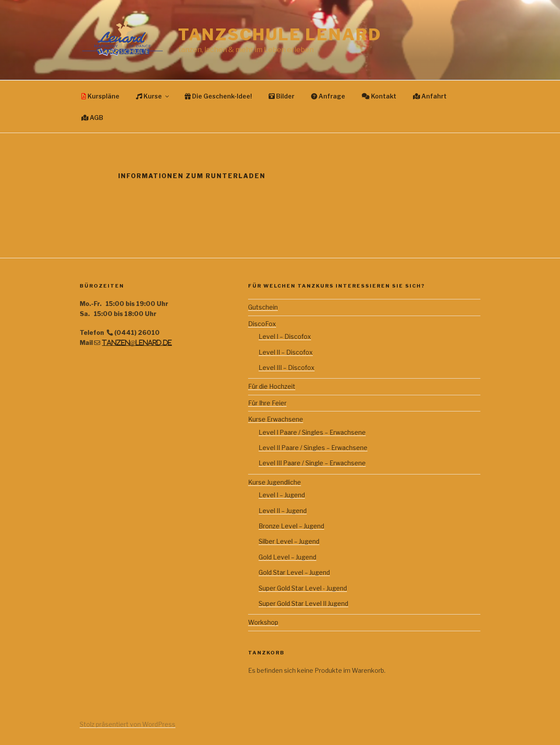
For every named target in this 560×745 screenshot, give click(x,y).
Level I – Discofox (285, 336)
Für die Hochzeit (272, 386)
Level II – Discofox (286, 352)
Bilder (282, 96)
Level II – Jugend (283, 511)
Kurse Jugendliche (275, 482)
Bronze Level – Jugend (291, 526)
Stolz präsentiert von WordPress (128, 724)
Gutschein (263, 307)
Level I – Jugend (282, 495)
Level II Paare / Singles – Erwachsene (313, 448)
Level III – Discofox (287, 367)
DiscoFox (262, 324)
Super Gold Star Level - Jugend (303, 588)
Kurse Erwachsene (276, 419)
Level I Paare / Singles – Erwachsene (312, 432)
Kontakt (379, 96)
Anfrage (328, 96)
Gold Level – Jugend (287, 557)
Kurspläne (100, 96)
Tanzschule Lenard (280, 35)
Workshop (263, 622)
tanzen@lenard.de (137, 343)
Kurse (153, 96)
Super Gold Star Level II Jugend (303, 603)
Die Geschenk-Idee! (218, 96)
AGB (92, 118)
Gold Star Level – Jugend (294, 572)
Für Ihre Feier (267, 403)
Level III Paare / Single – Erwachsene (312, 463)
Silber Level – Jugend (289, 541)
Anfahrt (430, 96)
